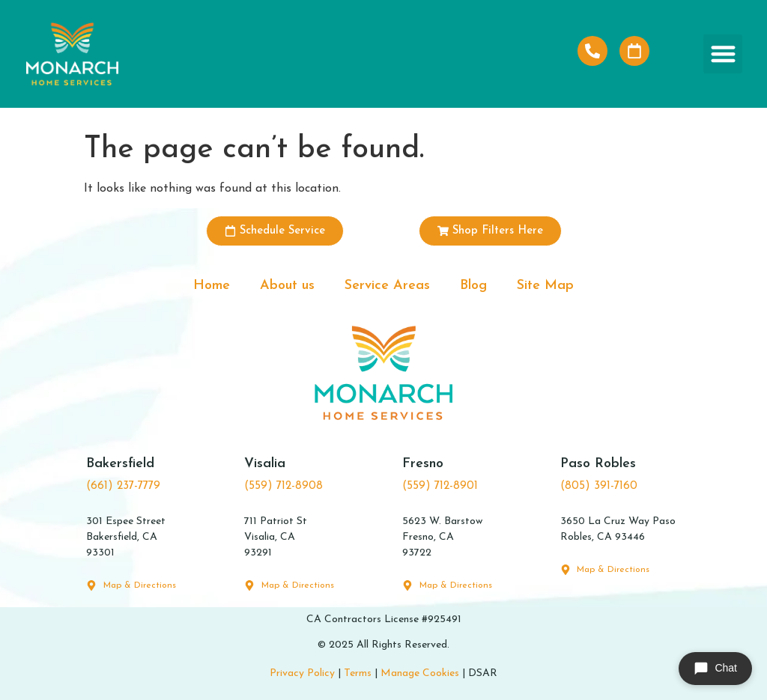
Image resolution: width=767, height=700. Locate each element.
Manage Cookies (420, 673)
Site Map (545, 286)
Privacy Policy (302, 673)
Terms (358, 673)
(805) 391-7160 (599, 486)
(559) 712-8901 (440, 486)
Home (212, 286)
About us (287, 286)
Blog (473, 286)
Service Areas (387, 286)
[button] (723, 54)
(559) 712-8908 (284, 486)
